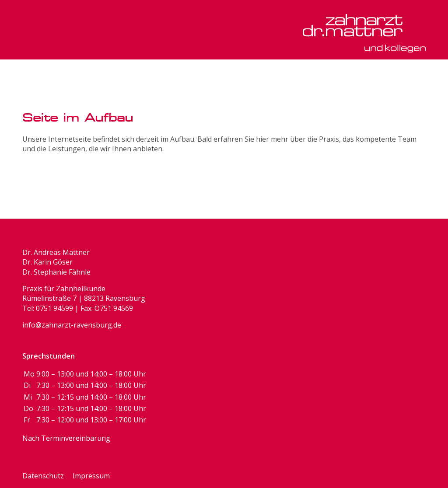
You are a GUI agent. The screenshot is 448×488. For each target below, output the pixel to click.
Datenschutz (43, 476)
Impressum (91, 476)
